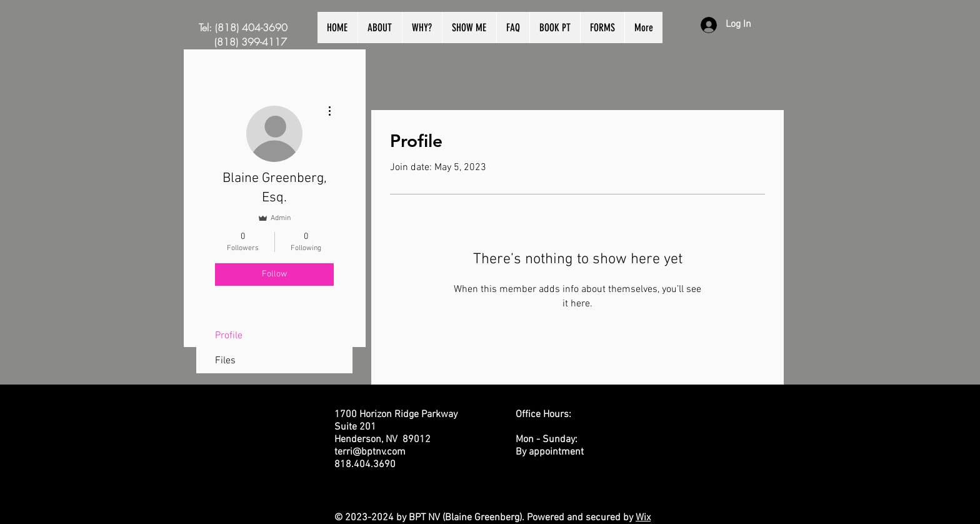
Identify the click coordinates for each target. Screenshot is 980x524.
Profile (229, 336)
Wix (643, 518)
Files (225, 361)
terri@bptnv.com (370, 452)
